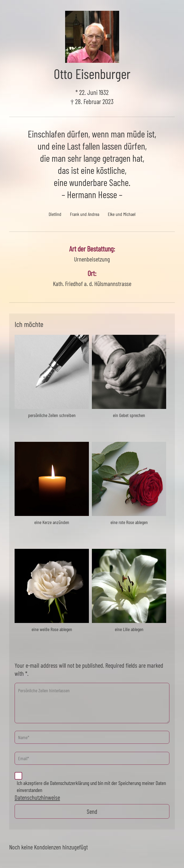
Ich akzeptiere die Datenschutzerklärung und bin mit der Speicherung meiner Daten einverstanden (91, 786)
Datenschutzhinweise (37, 797)
